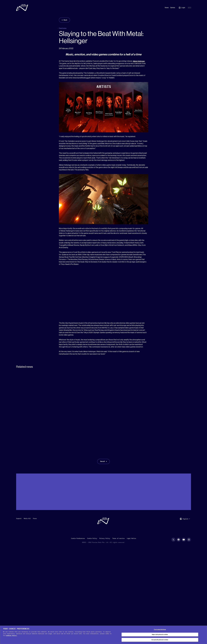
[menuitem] (186, 492)
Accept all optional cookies (160, 640)
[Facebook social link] (179, 513)
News (167, 8)
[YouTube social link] (184, 513)
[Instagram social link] (189, 513)
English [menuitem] (185, 492)
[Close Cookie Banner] (204, 635)
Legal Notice (131, 512)
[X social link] (173, 513)
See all (102, 431)
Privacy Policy (105, 512)
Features (63, 29)
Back (66, 20)
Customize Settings (160, 629)
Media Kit (27, 492)
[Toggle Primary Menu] (189, 8)
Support (19, 492)
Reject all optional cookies (160, 635)
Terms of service (118, 512)
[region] (103, 635)
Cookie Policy (92, 512)
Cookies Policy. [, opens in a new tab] (12, 635)
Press (35, 492)
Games (173, 8)
